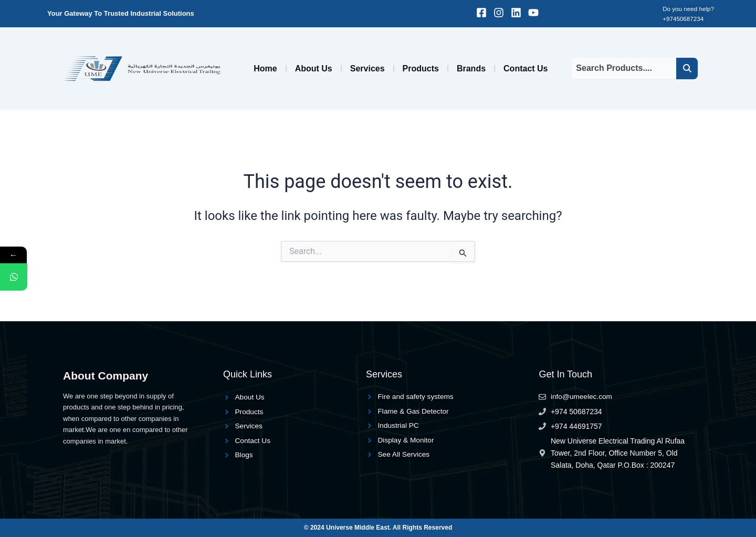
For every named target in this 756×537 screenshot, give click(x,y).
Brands (471, 69)
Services (367, 69)
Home (265, 69)
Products (421, 69)
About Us (314, 69)
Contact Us (526, 69)
